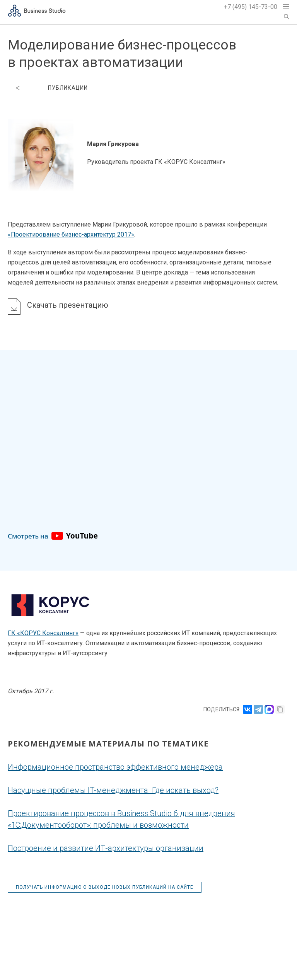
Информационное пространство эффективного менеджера (115, 767)
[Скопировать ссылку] (280, 709)
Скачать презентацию (68, 305)
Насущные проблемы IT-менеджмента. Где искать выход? (113, 790)
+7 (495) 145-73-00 (251, 7)
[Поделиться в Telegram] (258, 709)
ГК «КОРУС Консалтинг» (43, 633)
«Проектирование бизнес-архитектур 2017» (71, 234)
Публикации (68, 88)
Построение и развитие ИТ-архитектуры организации (106, 848)
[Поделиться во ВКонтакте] (247, 709)
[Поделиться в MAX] (269, 709)
